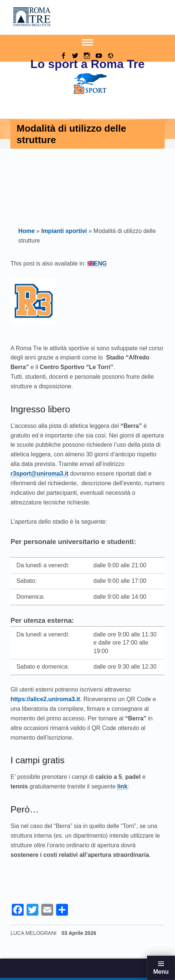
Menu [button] (161, 972)
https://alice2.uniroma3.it (45, 699)
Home (26, 231)
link (122, 786)
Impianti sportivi (64, 231)
